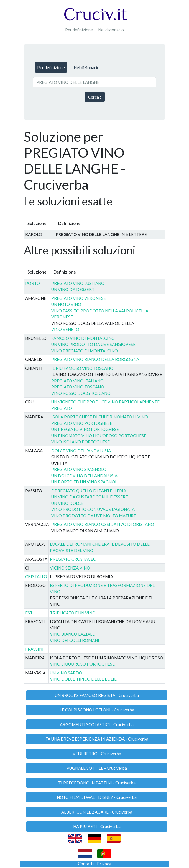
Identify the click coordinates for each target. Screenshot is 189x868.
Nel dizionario (111, 30)
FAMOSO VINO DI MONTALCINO (83, 338)
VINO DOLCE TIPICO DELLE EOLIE (83, 679)
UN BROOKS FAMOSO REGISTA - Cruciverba (97, 695)
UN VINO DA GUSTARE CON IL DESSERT (90, 497)
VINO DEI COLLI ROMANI (75, 640)
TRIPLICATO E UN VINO (73, 613)
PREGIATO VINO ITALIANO (77, 381)
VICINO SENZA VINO (70, 568)
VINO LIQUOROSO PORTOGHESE (82, 664)
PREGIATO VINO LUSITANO (78, 283)
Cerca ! (95, 97)
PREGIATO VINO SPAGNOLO (79, 469)
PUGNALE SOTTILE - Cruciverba (97, 768)
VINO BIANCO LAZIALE (72, 634)
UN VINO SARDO (66, 673)
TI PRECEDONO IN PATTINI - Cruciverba (97, 783)
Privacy (104, 864)
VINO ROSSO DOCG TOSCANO (81, 393)
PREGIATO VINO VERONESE (79, 298)
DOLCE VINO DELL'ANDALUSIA (81, 451)
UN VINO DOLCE (67, 503)
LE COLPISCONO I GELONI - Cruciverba (97, 710)
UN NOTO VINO (66, 304)
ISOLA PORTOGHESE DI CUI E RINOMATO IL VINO (100, 417)
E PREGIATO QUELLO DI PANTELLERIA (89, 491)
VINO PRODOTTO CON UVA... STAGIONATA (93, 509)
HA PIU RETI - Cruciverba (97, 826)
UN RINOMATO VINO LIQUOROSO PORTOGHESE (99, 436)
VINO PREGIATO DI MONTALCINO (85, 351)
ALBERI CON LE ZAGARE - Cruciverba (97, 812)
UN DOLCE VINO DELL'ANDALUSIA (84, 476)
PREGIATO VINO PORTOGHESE (82, 423)
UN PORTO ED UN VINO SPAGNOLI (85, 482)
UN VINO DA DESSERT (73, 289)
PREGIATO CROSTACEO (73, 559)
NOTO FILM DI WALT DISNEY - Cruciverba (97, 797)
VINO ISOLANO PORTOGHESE (81, 442)
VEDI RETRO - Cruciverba (97, 754)
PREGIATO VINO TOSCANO (78, 387)
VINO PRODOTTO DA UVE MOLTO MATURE (94, 516)
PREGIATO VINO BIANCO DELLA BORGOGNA (95, 359)
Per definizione (79, 30)
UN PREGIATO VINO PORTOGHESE (85, 429)
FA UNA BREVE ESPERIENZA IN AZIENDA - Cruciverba (97, 739)
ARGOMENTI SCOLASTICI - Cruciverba (97, 724)
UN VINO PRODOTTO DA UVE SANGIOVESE (93, 344)
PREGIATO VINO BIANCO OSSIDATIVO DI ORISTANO (103, 524)
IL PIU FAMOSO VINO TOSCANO (82, 368)
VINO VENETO (65, 329)
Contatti (86, 864)
